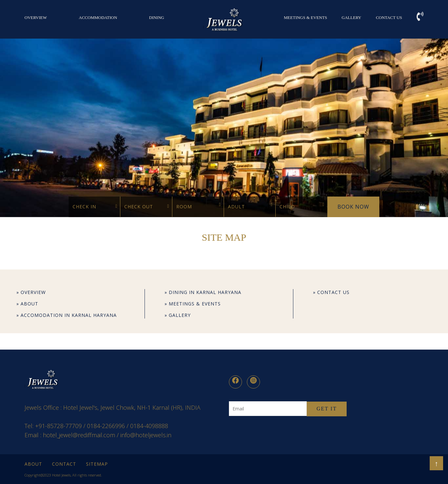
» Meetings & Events (193, 304)
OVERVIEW (36, 17)
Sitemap (97, 464)
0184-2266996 (106, 426)
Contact (64, 464)
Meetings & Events (305, 17)
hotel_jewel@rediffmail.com (79, 435)
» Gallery (178, 315)
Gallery (352, 17)
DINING (157, 17)
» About (27, 304)
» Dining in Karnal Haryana (203, 292)
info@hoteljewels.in (146, 435)
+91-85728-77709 (58, 426)
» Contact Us (331, 292)
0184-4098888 (149, 426)
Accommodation (98, 17)
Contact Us (389, 17)
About (33, 464)
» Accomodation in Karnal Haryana (67, 315)
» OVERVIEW (31, 292)
